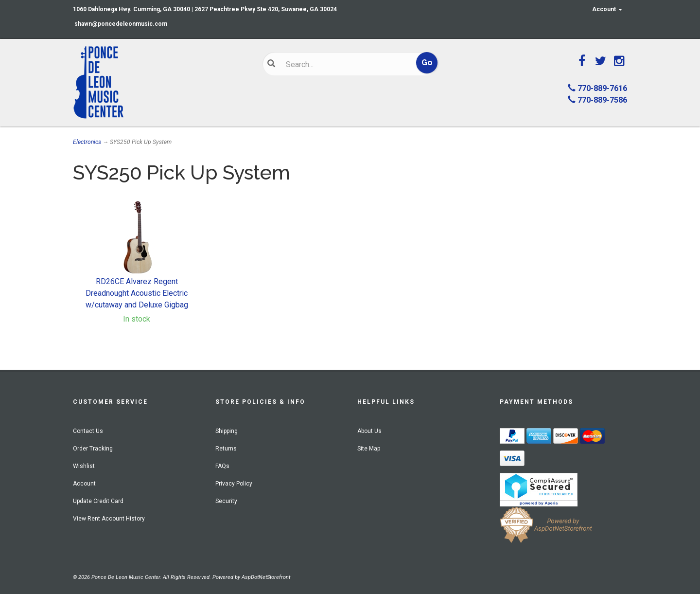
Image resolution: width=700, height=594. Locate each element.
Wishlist (84, 466)
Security (226, 501)
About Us (369, 431)
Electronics (87, 142)
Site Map (369, 449)
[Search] (343, 64)
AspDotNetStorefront (266, 577)
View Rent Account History (109, 519)
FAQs (222, 466)
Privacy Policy (234, 484)
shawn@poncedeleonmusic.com (121, 24)
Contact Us (88, 431)
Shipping (227, 431)
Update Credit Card (98, 501)
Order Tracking (93, 449)
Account (607, 9)
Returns (226, 449)
